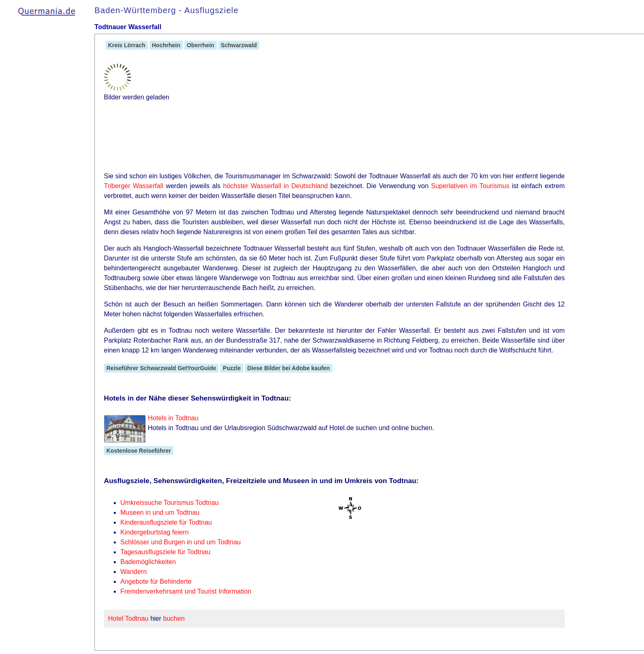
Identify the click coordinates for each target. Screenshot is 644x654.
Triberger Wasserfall (134, 186)
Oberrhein (201, 45)
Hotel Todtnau (128, 618)
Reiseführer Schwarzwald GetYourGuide (161, 368)
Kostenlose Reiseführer (139, 451)
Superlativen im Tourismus (470, 186)
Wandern (133, 572)
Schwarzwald (239, 45)
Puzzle (232, 368)
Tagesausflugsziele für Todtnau (165, 552)
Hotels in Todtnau (173, 418)
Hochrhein (166, 45)
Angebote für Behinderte (156, 581)
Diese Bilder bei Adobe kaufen (289, 368)
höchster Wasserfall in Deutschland (275, 186)
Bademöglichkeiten (148, 562)
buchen (174, 618)
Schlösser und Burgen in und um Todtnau (181, 542)
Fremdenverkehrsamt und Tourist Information (186, 591)
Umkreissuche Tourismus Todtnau (170, 503)
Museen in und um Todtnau (160, 512)
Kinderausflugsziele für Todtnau (166, 522)
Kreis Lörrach (127, 45)
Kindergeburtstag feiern (154, 532)
